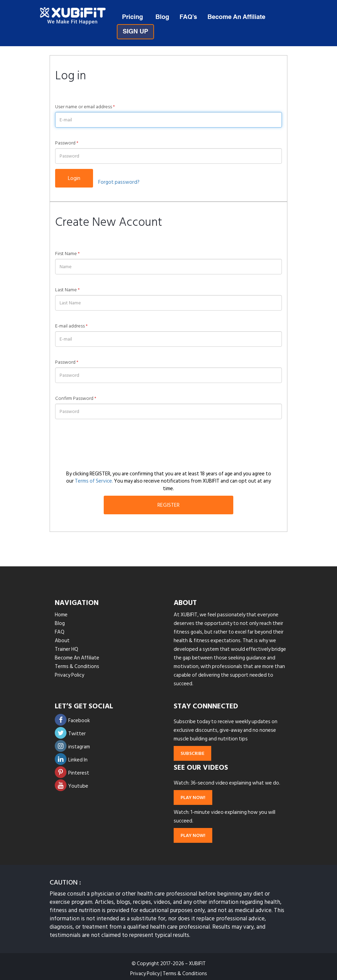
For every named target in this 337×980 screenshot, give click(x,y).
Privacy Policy (69, 675)
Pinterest (72, 773)
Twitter (70, 734)
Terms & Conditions (77, 666)
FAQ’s (188, 17)
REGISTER (168, 505)
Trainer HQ (67, 649)
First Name (67, 254)
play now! (193, 797)
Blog (162, 17)
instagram (72, 747)
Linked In (71, 760)
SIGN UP (135, 32)
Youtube (72, 786)
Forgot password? (119, 182)
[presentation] (108, 445)
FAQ (60, 632)
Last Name (67, 290)
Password (67, 143)
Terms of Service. (94, 481)
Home (61, 615)
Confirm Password (76, 398)
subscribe (192, 753)
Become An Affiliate (236, 17)
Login (74, 178)
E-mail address (71, 326)
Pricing (132, 17)
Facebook (72, 721)
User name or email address (85, 107)
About (62, 641)
